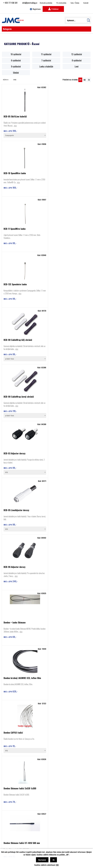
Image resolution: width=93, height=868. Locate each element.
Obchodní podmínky (46, 3)
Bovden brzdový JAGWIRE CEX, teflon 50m (22, 398)
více (20, 126)
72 (89, 80)
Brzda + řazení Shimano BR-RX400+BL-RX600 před (21, 565)
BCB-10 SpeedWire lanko (59, 117)
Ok (54, 860)
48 (85, 80)
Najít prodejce (47, 808)
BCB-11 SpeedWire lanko (15, 173)
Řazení (36, 44)
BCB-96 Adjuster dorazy (15, 342)
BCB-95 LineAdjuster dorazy (61, 286)
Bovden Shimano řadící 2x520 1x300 (20, 454)
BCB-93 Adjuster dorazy (15, 286)
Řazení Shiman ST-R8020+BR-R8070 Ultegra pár (20, 730)
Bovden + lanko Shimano (59, 342)
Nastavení (42, 860)
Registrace (35, 9)
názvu (6, 79)
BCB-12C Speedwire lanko (60, 173)
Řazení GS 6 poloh (56, 619)
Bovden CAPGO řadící (58, 398)
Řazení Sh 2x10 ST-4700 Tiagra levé (65, 673)
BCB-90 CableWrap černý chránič (63, 229)
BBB (8, 830)
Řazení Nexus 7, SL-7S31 (15, 673)
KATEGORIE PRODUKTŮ (17, 44)
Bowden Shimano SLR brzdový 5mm (64, 508)
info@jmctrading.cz (30, 3)
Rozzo (9, 837)
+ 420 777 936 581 (10, 3)
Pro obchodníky (61, 3)
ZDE (57, 865)
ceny (15, 79)
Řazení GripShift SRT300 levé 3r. (19, 619)
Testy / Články (75, 3)
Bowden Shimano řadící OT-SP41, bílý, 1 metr (24, 508)
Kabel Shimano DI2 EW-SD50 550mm (64, 564)
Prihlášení (53, 9)
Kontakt (86, 3)
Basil (8, 841)
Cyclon (9, 833)
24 (80, 80)
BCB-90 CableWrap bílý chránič (18, 229)
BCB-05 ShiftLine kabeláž (15, 117)
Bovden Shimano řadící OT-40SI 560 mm (66, 454)
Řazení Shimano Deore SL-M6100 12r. (65, 729)
